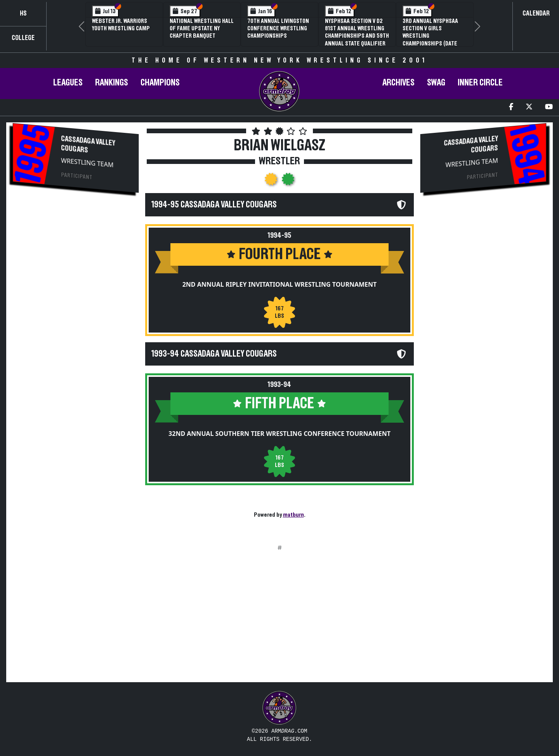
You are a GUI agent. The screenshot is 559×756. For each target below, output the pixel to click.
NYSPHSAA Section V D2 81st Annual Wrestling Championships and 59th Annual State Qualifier (357, 32)
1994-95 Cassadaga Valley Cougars (214, 205)
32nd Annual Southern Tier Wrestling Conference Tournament (279, 434)
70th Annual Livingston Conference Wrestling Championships (278, 28)
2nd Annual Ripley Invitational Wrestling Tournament (280, 284)
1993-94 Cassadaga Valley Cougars (214, 354)
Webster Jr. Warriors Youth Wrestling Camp (121, 25)
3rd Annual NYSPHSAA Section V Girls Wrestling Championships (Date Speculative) (430, 36)
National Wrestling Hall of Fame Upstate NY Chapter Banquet (202, 28)
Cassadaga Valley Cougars (88, 145)
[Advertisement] (76, 261)
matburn (293, 515)
